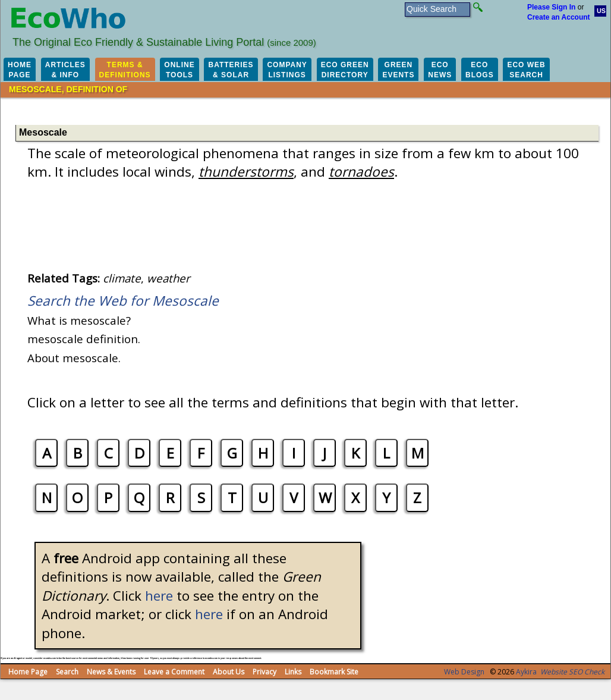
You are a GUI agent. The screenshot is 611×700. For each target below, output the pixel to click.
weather (169, 278)
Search (67, 672)
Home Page (28, 672)
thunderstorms (246, 172)
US (601, 11)
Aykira (526, 672)
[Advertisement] (247, 110)
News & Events (111, 672)
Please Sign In (551, 7)
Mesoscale (43, 132)
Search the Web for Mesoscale (123, 301)
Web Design (464, 672)
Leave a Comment (174, 672)
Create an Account (559, 17)
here (159, 596)
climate (122, 278)
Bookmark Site (334, 672)
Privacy (264, 672)
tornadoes (361, 172)
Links (293, 672)
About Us (229, 672)
